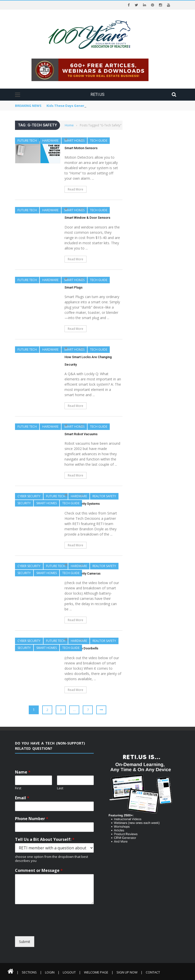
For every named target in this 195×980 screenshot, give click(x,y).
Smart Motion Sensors (81, 148)
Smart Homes (74, 141)
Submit (25, 942)
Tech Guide (99, 141)
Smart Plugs (73, 287)
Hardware (50, 141)
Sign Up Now (127, 972)
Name (23, 772)
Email (22, 798)
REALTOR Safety (104, 496)
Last (60, 788)
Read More (75, 189)
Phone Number (32, 819)
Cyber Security (29, 496)
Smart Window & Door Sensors (87, 218)
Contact (153, 972)
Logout (69, 972)
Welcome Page (96, 972)
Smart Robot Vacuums (81, 434)
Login (50, 972)
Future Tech (27, 141)
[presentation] (61, 932)
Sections (29, 972)
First (18, 788)
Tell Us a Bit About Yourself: (45, 839)
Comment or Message (39, 871)
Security (24, 503)
